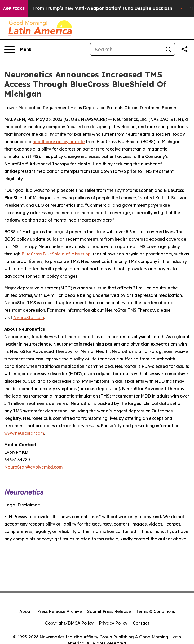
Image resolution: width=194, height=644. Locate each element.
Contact (141, 623)
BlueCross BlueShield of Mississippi (57, 254)
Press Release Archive (59, 611)
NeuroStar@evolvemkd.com (33, 467)
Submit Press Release (109, 611)
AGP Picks (14, 8)
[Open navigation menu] (18, 49)
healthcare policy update (59, 142)
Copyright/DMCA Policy (69, 623)
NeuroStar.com (29, 317)
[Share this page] (184, 49)
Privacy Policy (113, 623)
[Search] (126, 49)
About (26, 611)
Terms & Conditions (156, 611)
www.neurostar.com (24, 433)
